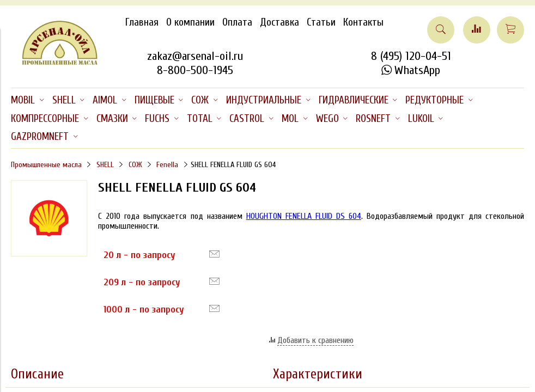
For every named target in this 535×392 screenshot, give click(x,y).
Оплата (237, 22)
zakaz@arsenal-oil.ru (195, 56)
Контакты (363, 22)
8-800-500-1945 (195, 70)
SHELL (105, 165)
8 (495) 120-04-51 (411, 56)
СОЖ (135, 165)
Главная (142, 22)
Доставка (279, 22)
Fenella (167, 165)
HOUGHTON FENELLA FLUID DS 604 (304, 216)
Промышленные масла (46, 165)
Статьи (321, 22)
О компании (190, 22)
